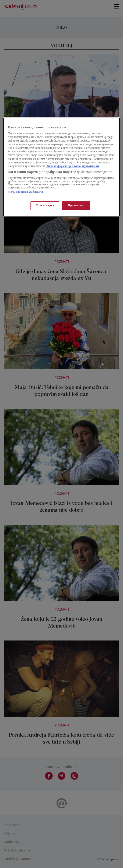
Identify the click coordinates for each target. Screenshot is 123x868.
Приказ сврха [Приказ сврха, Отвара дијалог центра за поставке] (45, 206)
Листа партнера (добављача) (26, 192)
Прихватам (76, 206)
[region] (62, 167)
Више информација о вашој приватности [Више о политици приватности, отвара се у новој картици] (73, 166)
